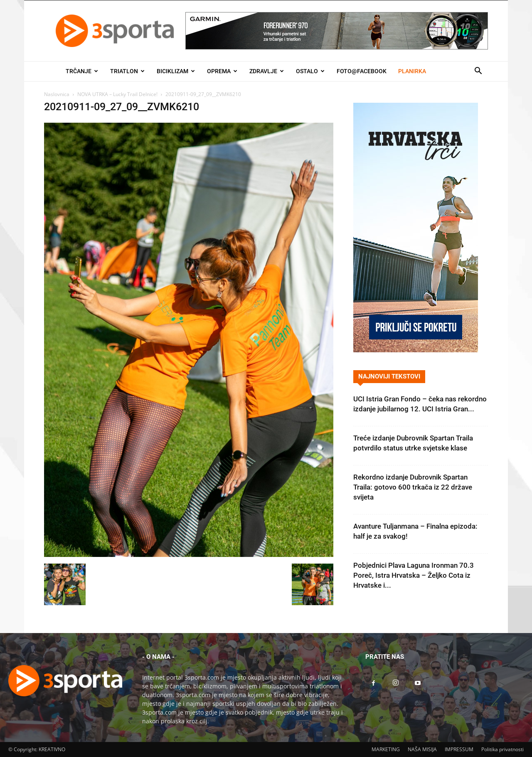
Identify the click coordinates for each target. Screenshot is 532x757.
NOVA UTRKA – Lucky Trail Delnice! (117, 94)
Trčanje (82, 71)
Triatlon (127, 71)
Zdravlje (267, 71)
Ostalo (310, 71)
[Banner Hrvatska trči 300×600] (416, 350)
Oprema (222, 71)
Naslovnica (57, 94)
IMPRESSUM (459, 749)
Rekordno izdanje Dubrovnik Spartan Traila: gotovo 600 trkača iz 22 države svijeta (413, 487)
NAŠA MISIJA (422, 749)
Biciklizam (176, 71)
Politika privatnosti (502, 749)
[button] (478, 72)
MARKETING (386, 749)
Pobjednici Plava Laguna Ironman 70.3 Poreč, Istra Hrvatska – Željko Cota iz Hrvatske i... (414, 575)
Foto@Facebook (362, 71)
